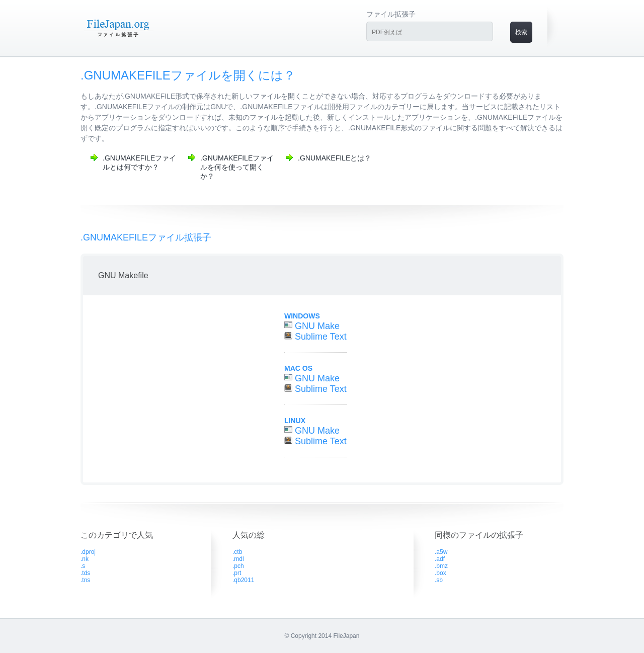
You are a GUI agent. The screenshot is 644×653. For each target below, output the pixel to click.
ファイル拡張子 (391, 14)
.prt (237, 573)
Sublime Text (321, 337)
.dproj (88, 552)
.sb (439, 580)
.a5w (441, 552)
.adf (440, 559)
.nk (85, 559)
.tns (85, 580)
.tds (85, 573)
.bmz (441, 566)
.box (440, 573)
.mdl (238, 559)
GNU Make (317, 326)
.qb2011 (243, 580)
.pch (238, 566)
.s (83, 566)
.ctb (237, 552)
